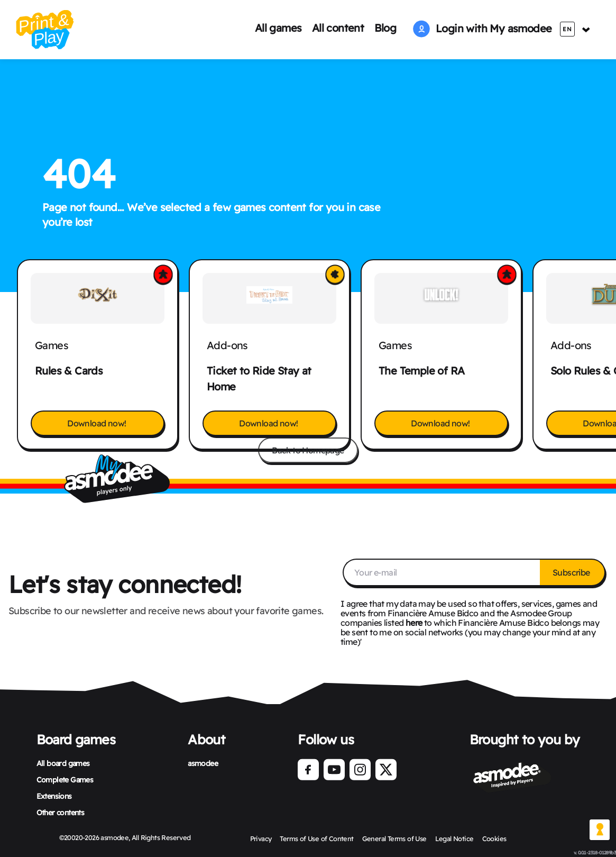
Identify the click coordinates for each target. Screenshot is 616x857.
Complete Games (65, 780)
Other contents (61, 813)
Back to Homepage (308, 450)
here (414, 623)
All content (338, 28)
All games (278, 28)
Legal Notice (454, 838)
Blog (385, 28)
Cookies (494, 838)
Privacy (261, 838)
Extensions (54, 796)
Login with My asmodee (482, 28)
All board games (63, 763)
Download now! (98, 423)
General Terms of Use (394, 838)
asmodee (203, 763)
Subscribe (572, 572)
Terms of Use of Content (316, 838)
